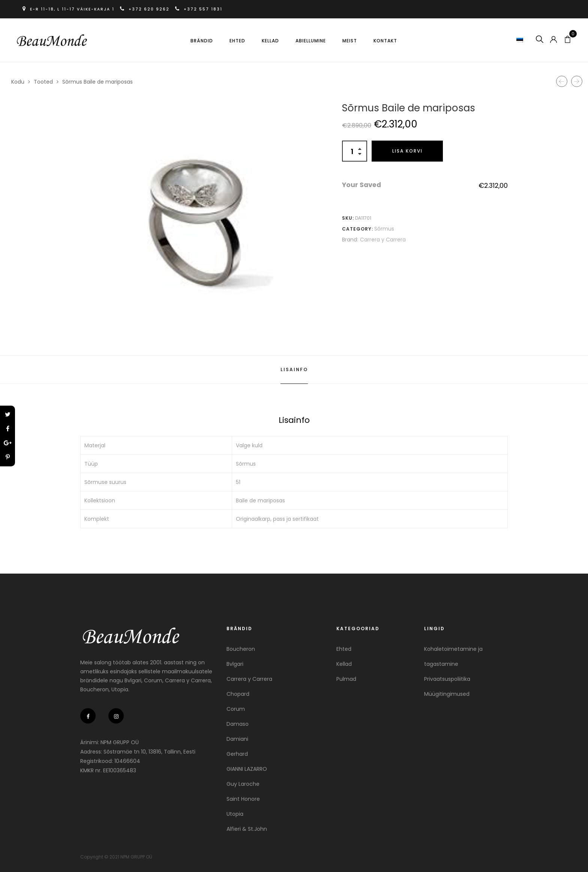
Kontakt (385, 41)
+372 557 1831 (199, 9)
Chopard (238, 694)
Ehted (237, 41)
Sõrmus (384, 229)
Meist (350, 41)
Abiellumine (311, 41)
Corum (236, 709)
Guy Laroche (243, 784)
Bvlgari (235, 664)
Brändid (202, 41)
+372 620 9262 (146, 9)
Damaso (238, 724)
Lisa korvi (407, 151)
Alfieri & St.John (247, 829)
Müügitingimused (447, 694)
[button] (521, 40)
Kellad (270, 41)
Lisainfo (294, 369)
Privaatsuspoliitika (447, 679)
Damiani (237, 739)
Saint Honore (243, 799)
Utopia (235, 814)
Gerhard (237, 754)
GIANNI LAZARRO (247, 769)
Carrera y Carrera (383, 240)
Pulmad (346, 679)
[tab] (294, 370)
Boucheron (241, 649)
